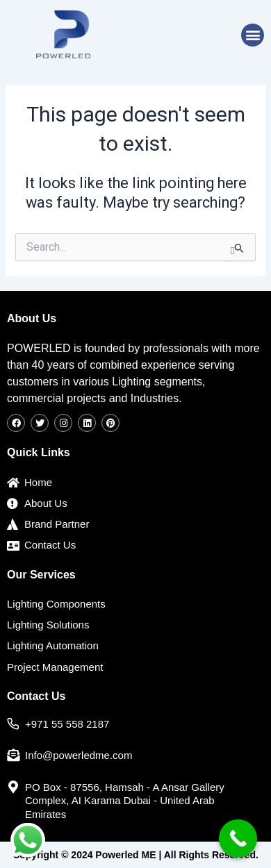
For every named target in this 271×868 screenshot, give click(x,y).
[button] (253, 35)
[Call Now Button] (238, 838)
